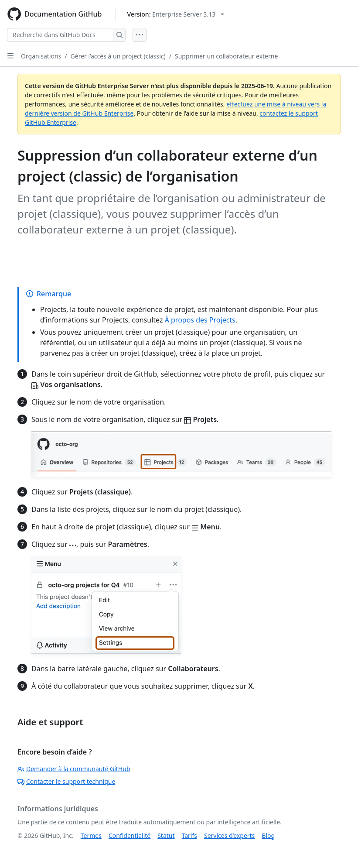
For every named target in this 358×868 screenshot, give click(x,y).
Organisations (41, 56)
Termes (91, 835)
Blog (268, 835)
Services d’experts (229, 835)
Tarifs (189, 835)
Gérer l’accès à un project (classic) (118, 56)
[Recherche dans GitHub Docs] (60, 35)
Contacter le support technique (66, 781)
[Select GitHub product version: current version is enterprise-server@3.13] (176, 14)
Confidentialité (130, 835)
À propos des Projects (200, 320)
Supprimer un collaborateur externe (226, 56)
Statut (166, 835)
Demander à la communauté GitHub (74, 769)
